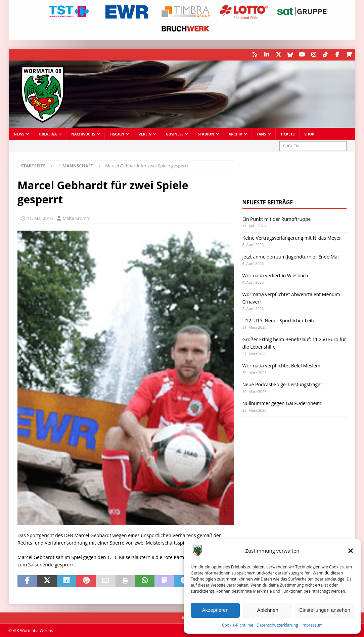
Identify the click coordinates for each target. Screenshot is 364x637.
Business (175, 134)
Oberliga (48, 134)
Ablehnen (267, 610)
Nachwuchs (83, 134)
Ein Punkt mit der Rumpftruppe (277, 219)
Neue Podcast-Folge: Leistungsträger (282, 384)
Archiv (235, 134)
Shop (309, 134)
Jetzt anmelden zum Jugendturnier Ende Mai (291, 257)
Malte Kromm (76, 218)
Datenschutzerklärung (277, 625)
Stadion (206, 134)
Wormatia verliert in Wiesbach (275, 275)
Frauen (117, 134)
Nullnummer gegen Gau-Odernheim (282, 403)
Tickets (287, 134)
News (19, 134)
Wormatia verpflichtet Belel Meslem (281, 366)
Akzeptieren (215, 610)
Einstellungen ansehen (325, 610)
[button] (351, 551)
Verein (145, 134)
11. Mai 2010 (40, 218)
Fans (261, 134)
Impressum (312, 625)
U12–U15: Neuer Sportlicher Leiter (280, 321)
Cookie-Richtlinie (238, 625)
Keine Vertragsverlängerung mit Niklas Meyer (292, 238)
